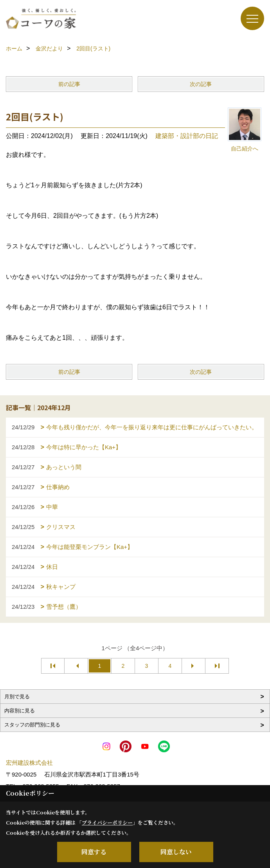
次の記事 (201, 84)
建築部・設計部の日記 (187, 136)
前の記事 (69, 84)
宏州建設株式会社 (29, 763)
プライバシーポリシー (107, 822)
